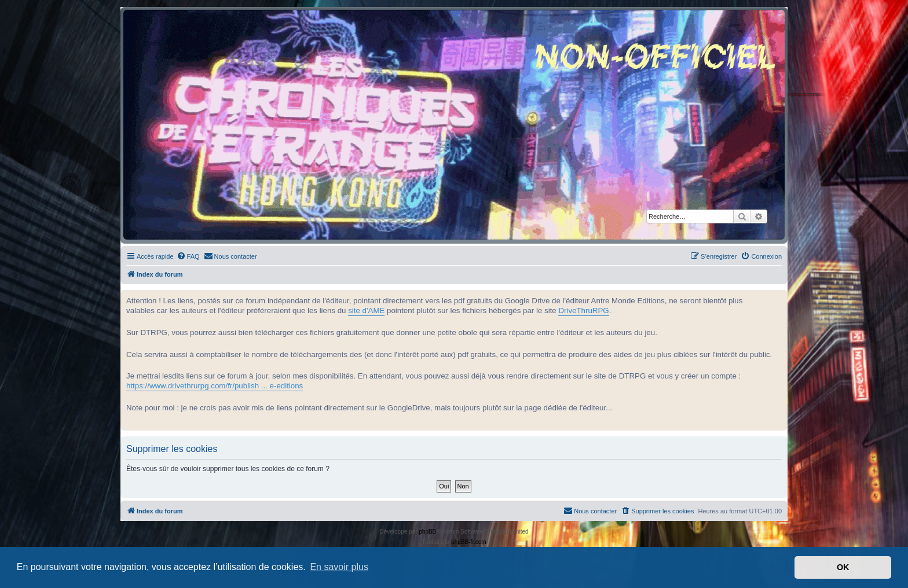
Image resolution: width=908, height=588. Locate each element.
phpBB (427, 532)
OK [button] (843, 567)
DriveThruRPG (583, 310)
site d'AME (366, 310)
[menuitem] (188, 256)
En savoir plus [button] (339, 567)
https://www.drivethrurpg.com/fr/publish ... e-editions (215, 386)
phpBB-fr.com (469, 542)
